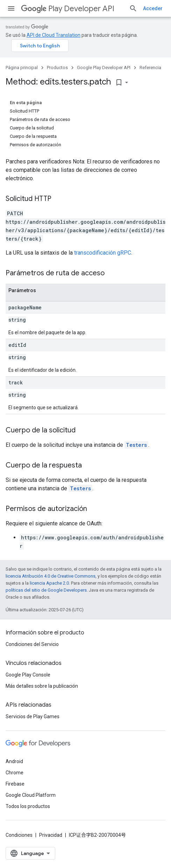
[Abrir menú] (11, 8)
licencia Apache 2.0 (49, 583)
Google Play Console (28, 675)
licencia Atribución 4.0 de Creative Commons (51, 576)
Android (14, 761)
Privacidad (51, 835)
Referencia (150, 68)
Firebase (15, 784)
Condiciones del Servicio (32, 644)
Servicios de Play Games (33, 716)
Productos (57, 68)
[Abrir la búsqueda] (133, 8)
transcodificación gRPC (103, 253)
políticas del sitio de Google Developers (46, 590)
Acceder (153, 8)
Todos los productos (28, 806)
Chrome (15, 773)
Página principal (22, 68)
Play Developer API (68, 9)
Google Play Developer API (104, 68)
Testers (136, 445)
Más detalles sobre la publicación (42, 686)
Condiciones (19, 835)
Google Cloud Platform (31, 795)
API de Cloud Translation (54, 35)
